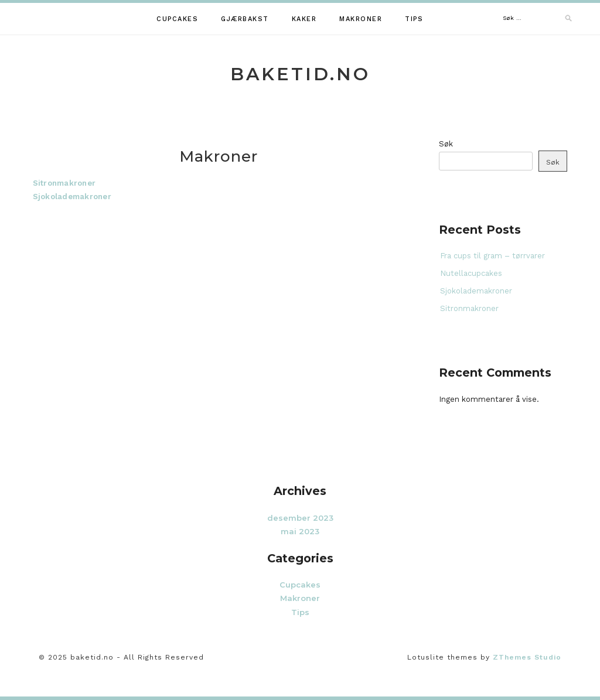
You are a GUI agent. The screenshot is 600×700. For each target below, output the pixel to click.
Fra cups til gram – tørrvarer (492, 256)
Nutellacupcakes (471, 273)
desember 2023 (300, 518)
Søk (446, 144)
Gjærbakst (245, 19)
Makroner (361, 19)
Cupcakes (177, 19)
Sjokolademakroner (72, 197)
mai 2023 (300, 531)
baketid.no (300, 74)
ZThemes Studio (527, 657)
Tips (414, 19)
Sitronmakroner (64, 183)
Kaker (304, 19)
